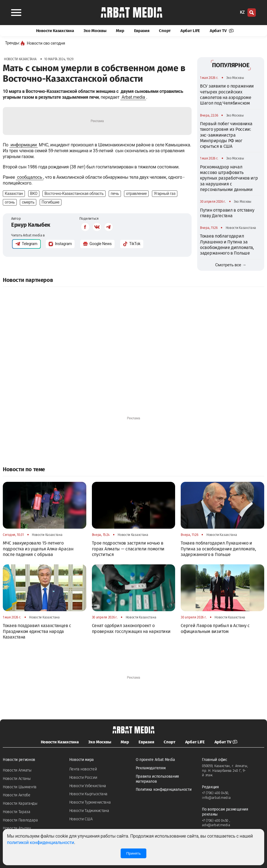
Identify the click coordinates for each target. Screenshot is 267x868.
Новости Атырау (17, 828)
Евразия (142, 31)
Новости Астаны (17, 779)
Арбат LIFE (190, 31)
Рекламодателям (151, 768)
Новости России (83, 778)
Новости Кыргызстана (88, 794)
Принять (133, 853)
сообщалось (30, 177)
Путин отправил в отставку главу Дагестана (227, 213)
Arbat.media (133, 97)
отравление (136, 194)
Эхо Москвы (95, 31)
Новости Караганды (20, 803)
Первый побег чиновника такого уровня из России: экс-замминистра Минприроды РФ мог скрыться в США (226, 135)
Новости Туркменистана (90, 802)
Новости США (81, 819)
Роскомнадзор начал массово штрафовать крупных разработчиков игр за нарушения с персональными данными (229, 178)
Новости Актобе (17, 795)
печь (115, 194)
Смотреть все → (231, 265)
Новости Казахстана (55, 31)
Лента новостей (83, 769)
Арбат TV (222, 31)
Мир (120, 31)
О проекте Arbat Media (156, 760)
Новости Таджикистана (89, 811)
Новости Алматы (17, 770)
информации (24, 145)
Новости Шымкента (20, 787)
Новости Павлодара (20, 820)
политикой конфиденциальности (40, 842)
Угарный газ (165, 194)
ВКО (34, 194)
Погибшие (51, 202)
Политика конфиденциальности (164, 790)
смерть (28, 202)
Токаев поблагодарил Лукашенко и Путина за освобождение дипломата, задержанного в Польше (227, 245)
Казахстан (14, 194)
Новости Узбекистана (88, 786)
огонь (10, 202)
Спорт (165, 31)
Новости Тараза (17, 812)
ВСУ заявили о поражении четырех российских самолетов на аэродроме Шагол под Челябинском (227, 95)
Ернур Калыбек (31, 225)
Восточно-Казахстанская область (74, 194)
